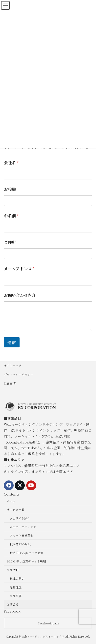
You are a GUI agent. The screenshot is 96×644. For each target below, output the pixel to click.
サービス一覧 (16, 510)
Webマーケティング (23, 527)
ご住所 (10, 242)
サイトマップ (12, 366)
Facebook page (48, 623)
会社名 (11, 163)
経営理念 (16, 587)
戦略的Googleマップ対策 (26, 553)
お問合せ (13, 604)
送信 (12, 342)
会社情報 (13, 570)
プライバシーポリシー (19, 375)
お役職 (10, 189)
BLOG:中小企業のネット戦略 (26, 561)
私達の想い (17, 578)
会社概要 (16, 596)
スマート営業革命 (22, 535)
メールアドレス (19, 269)
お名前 (11, 216)
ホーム (11, 501)
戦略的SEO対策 (20, 544)
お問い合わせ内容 (20, 295)
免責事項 (10, 383)
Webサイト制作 (20, 518)
